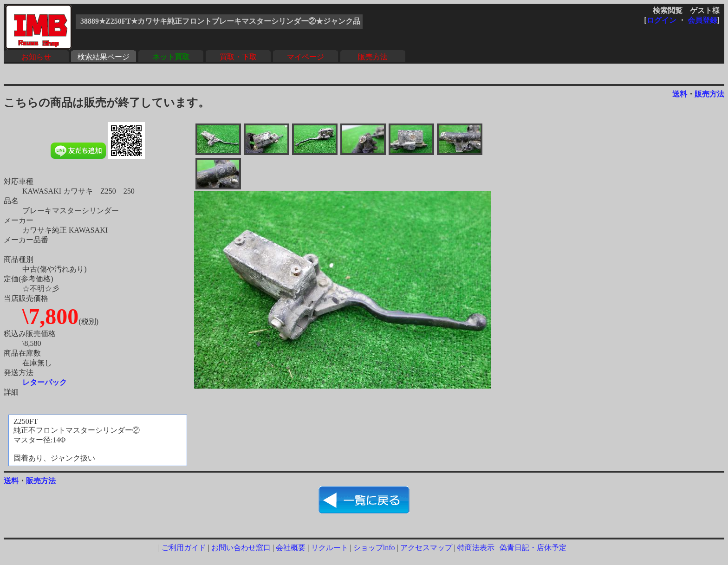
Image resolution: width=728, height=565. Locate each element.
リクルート (330, 548)
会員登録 (702, 20)
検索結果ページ (104, 57)
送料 (680, 94)
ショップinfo (374, 548)
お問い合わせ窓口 (241, 548)
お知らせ (36, 57)
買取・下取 (238, 57)
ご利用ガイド (184, 548)
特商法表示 (476, 548)
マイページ (305, 57)
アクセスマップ (426, 548)
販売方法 (373, 57)
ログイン (662, 20)
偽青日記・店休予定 (533, 548)
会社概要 (291, 548)
